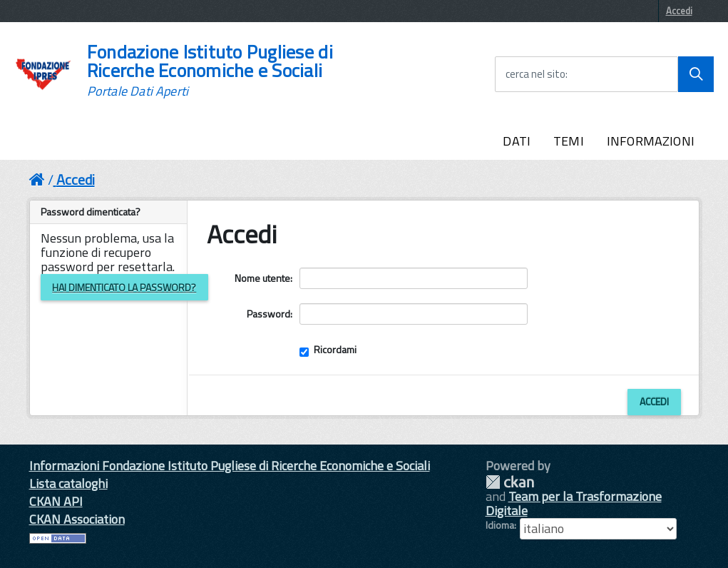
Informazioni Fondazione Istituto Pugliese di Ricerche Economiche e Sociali (230, 466)
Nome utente (262, 278)
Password (268, 314)
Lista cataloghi (68, 483)
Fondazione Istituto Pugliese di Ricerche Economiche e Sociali (210, 71)
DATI (517, 141)
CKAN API (56, 501)
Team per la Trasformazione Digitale (574, 503)
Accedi (679, 11)
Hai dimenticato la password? (124, 287)
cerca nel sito (535, 74)
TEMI (569, 141)
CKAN (510, 482)
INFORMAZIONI (651, 141)
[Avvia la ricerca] (696, 74)
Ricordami (328, 349)
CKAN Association (77, 519)
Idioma (500, 525)
